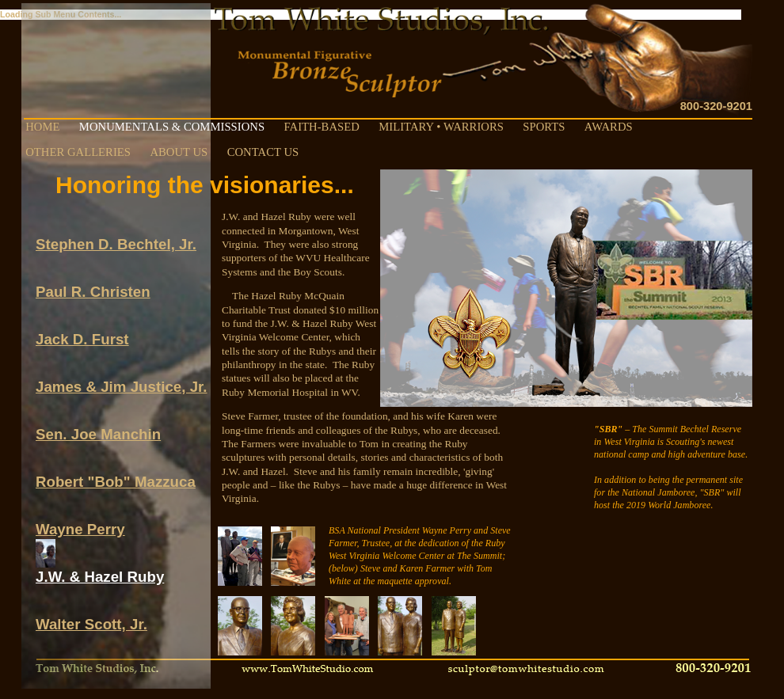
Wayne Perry (80, 522)
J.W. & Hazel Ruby (100, 570)
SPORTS (544, 127)
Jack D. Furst (82, 332)
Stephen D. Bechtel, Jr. (116, 237)
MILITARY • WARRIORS (441, 127)
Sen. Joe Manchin (98, 427)
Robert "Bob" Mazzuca (116, 475)
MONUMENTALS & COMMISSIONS (172, 127)
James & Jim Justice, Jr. (122, 380)
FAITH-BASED (321, 127)
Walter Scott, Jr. (91, 617)
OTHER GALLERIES (78, 152)
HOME (42, 127)
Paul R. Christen (93, 285)
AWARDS (609, 127)
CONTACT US (263, 152)
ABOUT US (179, 152)
